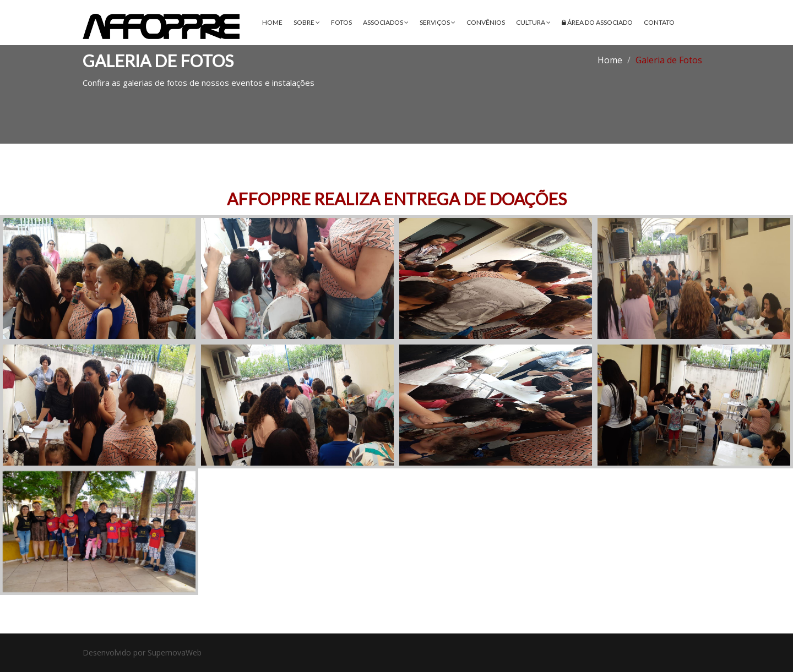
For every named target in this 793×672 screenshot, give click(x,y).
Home (272, 22)
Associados (386, 22)
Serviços (438, 22)
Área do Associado (597, 22)
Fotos (341, 22)
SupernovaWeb (175, 652)
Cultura (533, 22)
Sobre (307, 22)
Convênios (486, 22)
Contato (659, 22)
